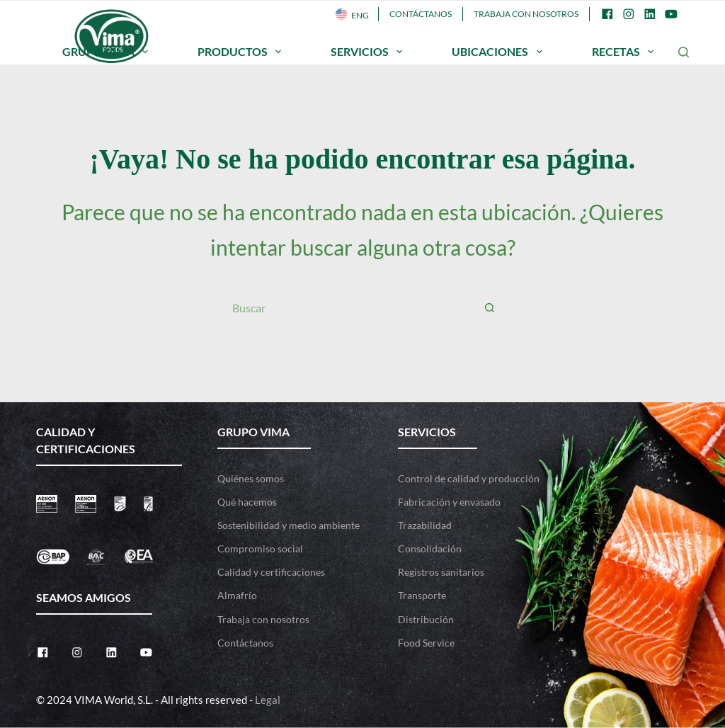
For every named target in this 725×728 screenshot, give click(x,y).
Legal (268, 700)
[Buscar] (684, 52)
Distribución (426, 619)
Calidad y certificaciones (271, 572)
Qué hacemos (247, 502)
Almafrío (237, 595)
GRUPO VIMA (108, 52)
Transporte (422, 595)
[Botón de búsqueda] (490, 307)
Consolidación (430, 548)
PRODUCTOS (242, 52)
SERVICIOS (369, 52)
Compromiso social (260, 548)
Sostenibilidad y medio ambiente (289, 525)
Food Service (426, 643)
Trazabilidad (425, 525)
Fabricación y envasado (449, 502)
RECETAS (626, 52)
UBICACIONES (499, 52)
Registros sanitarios (441, 572)
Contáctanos (421, 14)
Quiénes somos (251, 478)
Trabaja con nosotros (526, 14)
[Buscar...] (348, 307)
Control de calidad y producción (469, 478)
